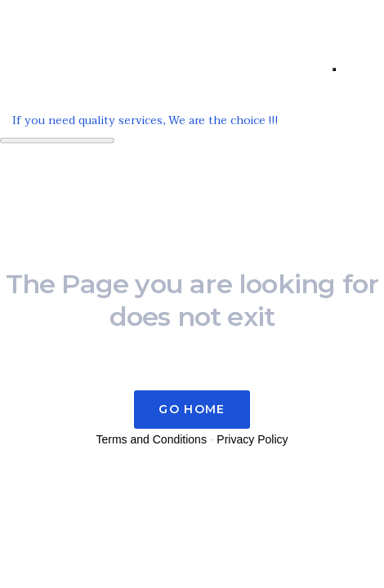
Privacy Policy (252, 439)
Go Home (192, 409)
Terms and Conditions (152, 439)
